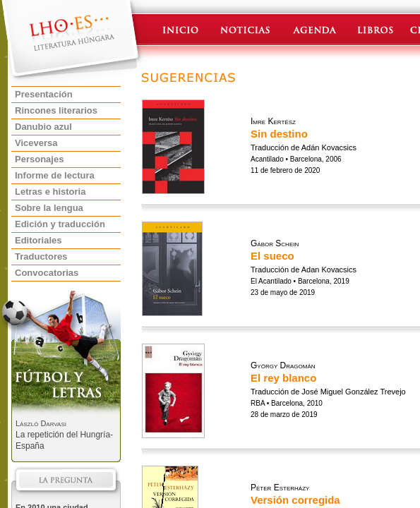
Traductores (41, 256)
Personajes (39, 159)
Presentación (44, 94)
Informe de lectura (55, 175)
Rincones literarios (56, 110)
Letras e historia (50, 192)
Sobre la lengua (49, 208)
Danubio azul (43, 127)
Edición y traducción (60, 224)
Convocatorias (47, 273)
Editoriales (38, 240)
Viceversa (36, 143)
